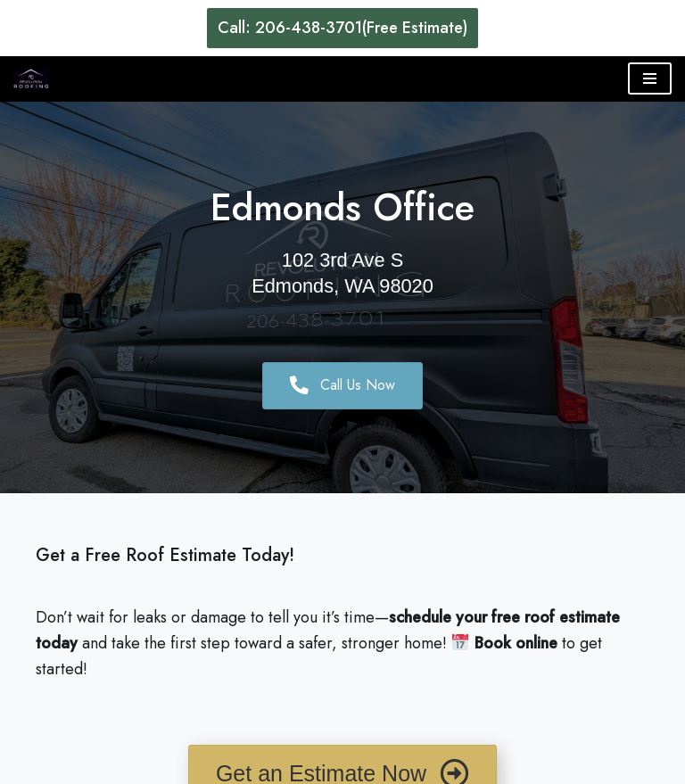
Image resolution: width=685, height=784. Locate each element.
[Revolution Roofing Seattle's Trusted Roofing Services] (31, 79)
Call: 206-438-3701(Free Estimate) (342, 28)
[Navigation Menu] (650, 78)
